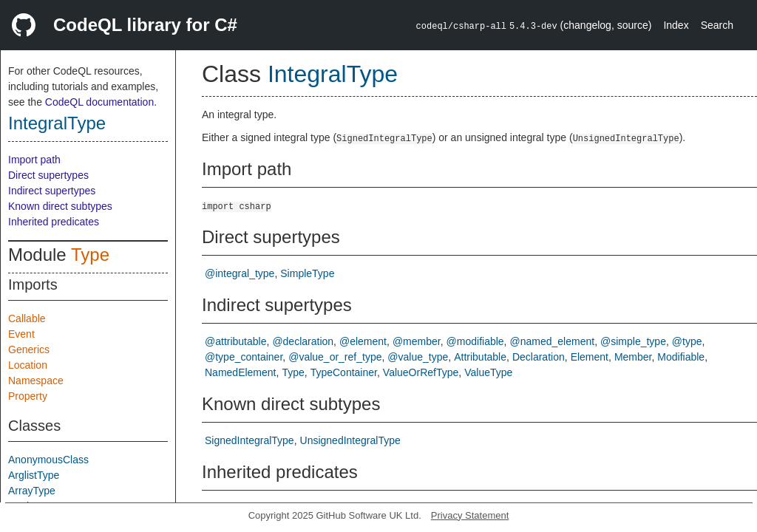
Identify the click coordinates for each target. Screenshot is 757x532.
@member (417, 341)
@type (687, 341)
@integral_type (240, 273)
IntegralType (57, 123)
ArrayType (32, 491)
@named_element (553, 341)
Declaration (539, 357)
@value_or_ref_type (335, 357)
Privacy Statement (470, 515)
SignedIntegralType (249, 440)
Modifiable (681, 357)
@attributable (235, 341)
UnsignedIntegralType (350, 440)
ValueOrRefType (421, 372)
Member (633, 357)
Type (90, 255)
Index (676, 25)
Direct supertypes (48, 175)
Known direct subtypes (60, 206)
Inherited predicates (54, 222)
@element (363, 341)
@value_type (418, 357)
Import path (34, 160)
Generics (29, 349)
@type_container (244, 357)
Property (28, 396)
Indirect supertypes (52, 191)
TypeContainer (344, 372)
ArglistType (34, 475)
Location (28, 365)
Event (21, 334)
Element (590, 357)
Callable (27, 318)
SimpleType (307, 273)
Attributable (480, 357)
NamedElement (241, 372)
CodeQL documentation (99, 102)
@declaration (303, 341)
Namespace (36, 381)
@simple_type (633, 341)
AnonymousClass (48, 460)
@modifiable (475, 341)
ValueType (488, 372)
